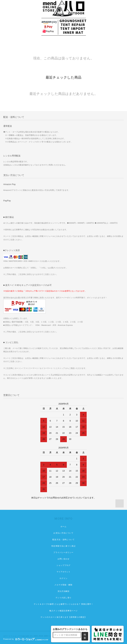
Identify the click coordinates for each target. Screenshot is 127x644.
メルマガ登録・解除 (63, 585)
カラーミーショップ (12, 636)
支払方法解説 (64, 591)
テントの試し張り (64, 598)
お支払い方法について (63, 533)
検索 (85, 636)
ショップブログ (64, 565)
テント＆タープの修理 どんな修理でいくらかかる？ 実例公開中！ (63, 604)
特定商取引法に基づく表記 (63, 546)
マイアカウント (64, 572)
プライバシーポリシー (63, 552)
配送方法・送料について (63, 540)
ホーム (63, 526)
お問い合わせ (64, 559)
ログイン (63, 578)
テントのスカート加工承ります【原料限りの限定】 (64, 617)
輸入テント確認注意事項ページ (63, 611)
